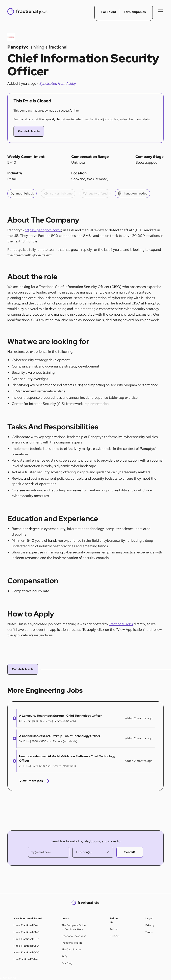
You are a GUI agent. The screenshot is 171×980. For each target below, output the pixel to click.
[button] (160, 11)
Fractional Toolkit (72, 943)
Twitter (114, 929)
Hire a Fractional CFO (26, 946)
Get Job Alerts (29, 131)
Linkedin (115, 936)
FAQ (64, 956)
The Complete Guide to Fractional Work (74, 927)
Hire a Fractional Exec (26, 925)
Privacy (150, 925)
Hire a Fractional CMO (27, 932)
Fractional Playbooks (74, 936)
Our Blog (67, 963)
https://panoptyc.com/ (43, 230)
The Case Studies (72, 949)
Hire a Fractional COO (27, 952)
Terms (149, 932)
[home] (27, 11)
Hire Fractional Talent (26, 959)
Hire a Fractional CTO (26, 939)
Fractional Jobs (121, 624)
